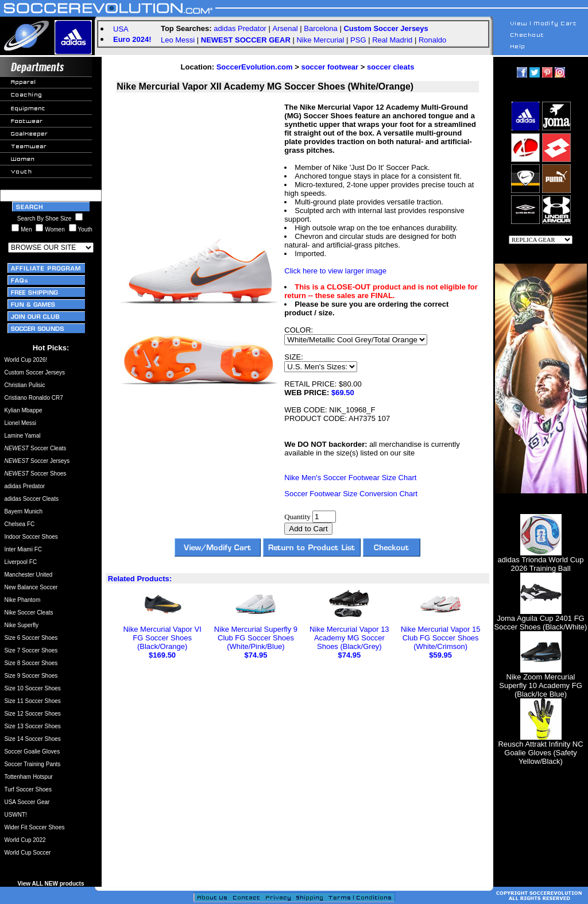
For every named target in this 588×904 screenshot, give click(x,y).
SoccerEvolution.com (255, 67)
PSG (358, 40)
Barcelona (321, 28)
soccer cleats (390, 67)
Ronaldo (432, 40)
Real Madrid (392, 40)
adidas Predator (240, 28)
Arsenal (285, 28)
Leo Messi (178, 40)
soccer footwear (330, 67)
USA (121, 29)
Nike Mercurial (320, 40)
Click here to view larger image (335, 271)
